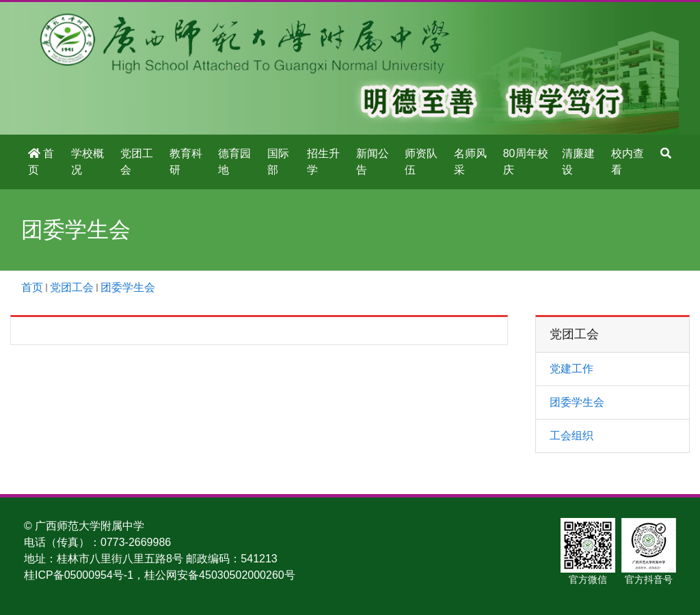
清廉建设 (578, 162)
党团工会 (137, 162)
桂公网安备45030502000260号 (220, 575)
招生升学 (323, 162)
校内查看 (628, 162)
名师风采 (470, 162)
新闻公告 (373, 162)
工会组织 (571, 436)
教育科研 (186, 162)
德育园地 (234, 162)
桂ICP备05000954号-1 (79, 575)
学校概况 (87, 162)
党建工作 (571, 369)
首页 (41, 162)
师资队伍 (421, 162)
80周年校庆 (526, 162)
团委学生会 (128, 287)
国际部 (278, 162)
